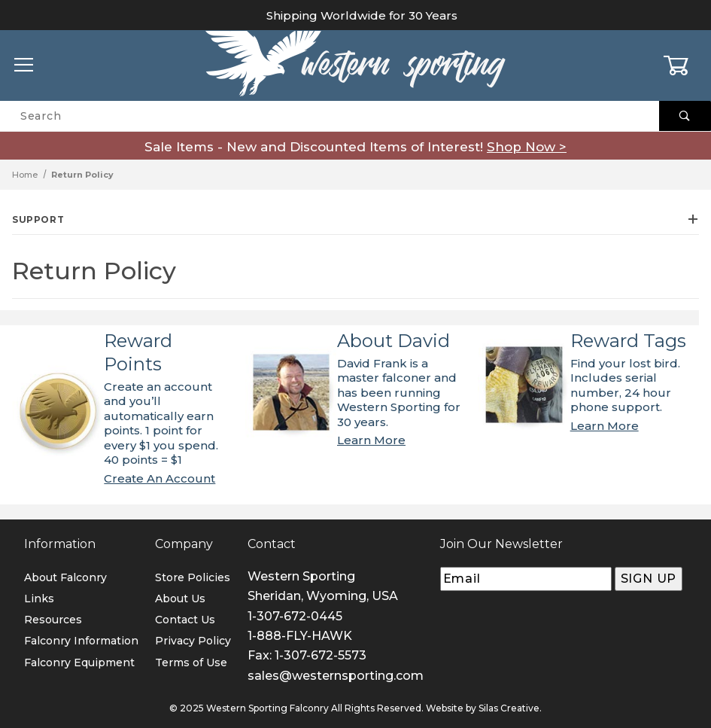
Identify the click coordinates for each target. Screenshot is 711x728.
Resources (53, 620)
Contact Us (185, 620)
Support (355, 219)
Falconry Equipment (79, 663)
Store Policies (193, 577)
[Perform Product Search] (685, 116)
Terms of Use (191, 663)
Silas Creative (509, 708)
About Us (180, 599)
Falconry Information (81, 641)
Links (39, 599)
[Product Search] (330, 116)
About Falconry (65, 577)
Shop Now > (527, 147)
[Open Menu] (24, 66)
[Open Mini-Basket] (687, 65)
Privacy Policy (193, 641)
